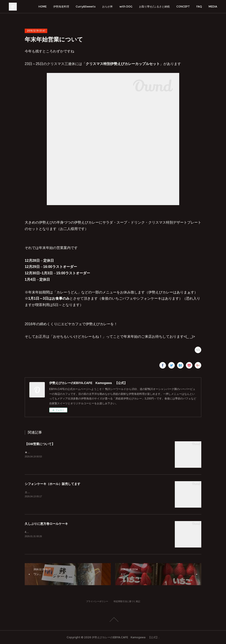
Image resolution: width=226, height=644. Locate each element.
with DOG (126, 6)
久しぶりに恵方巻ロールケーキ (46, 524)
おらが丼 (107, 6)
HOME (42, 6)
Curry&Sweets (86, 6)
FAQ (199, 6)
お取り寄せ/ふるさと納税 (154, 6)
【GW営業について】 (40, 444)
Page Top (113, 620)
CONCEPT (183, 6)
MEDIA (213, 6)
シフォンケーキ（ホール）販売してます (53, 484)
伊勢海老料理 (61, 6)
